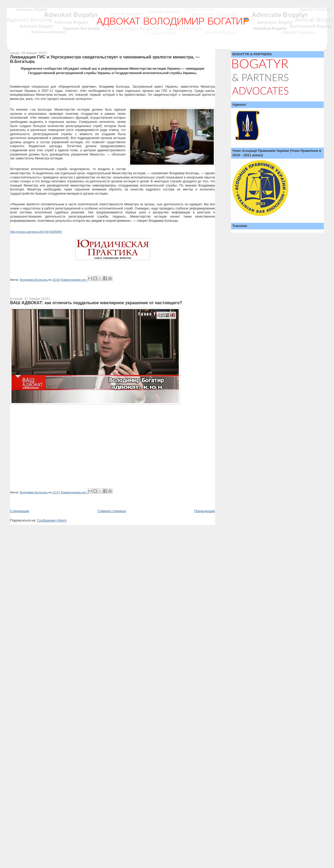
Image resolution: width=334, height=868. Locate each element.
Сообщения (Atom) (52, 520)
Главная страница (112, 511)
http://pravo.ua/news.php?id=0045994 (36, 232)
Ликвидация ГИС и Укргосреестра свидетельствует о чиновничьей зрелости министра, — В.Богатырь (105, 59)
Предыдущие (205, 511)
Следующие (20, 511)
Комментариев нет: (74, 280)
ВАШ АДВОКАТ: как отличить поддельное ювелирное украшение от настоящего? (96, 303)
